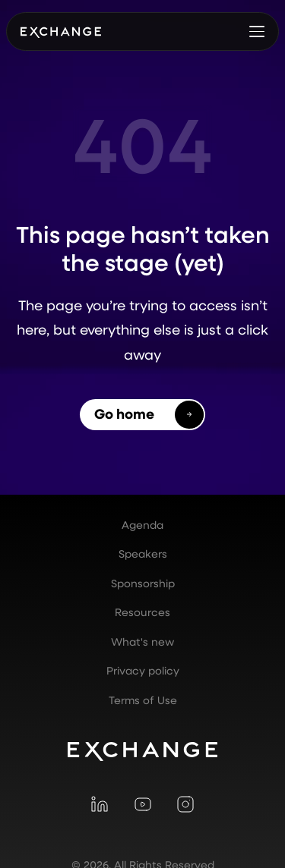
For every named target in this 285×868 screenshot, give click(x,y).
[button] (257, 31)
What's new (142, 642)
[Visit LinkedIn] (100, 804)
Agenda (142, 525)
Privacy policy (143, 671)
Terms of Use (143, 700)
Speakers (143, 554)
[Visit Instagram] (185, 804)
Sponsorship (143, 583)
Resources (142, 612)
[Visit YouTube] (142, 804)
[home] (61, 31)
